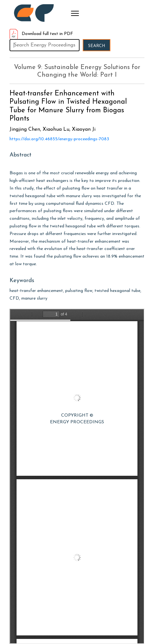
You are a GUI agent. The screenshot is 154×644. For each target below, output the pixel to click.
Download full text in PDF (41, 34)
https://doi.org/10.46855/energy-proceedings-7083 (59, 139)
